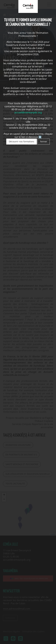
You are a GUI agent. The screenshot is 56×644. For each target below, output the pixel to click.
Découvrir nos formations (22, 141)
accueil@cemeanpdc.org (28, 112)
